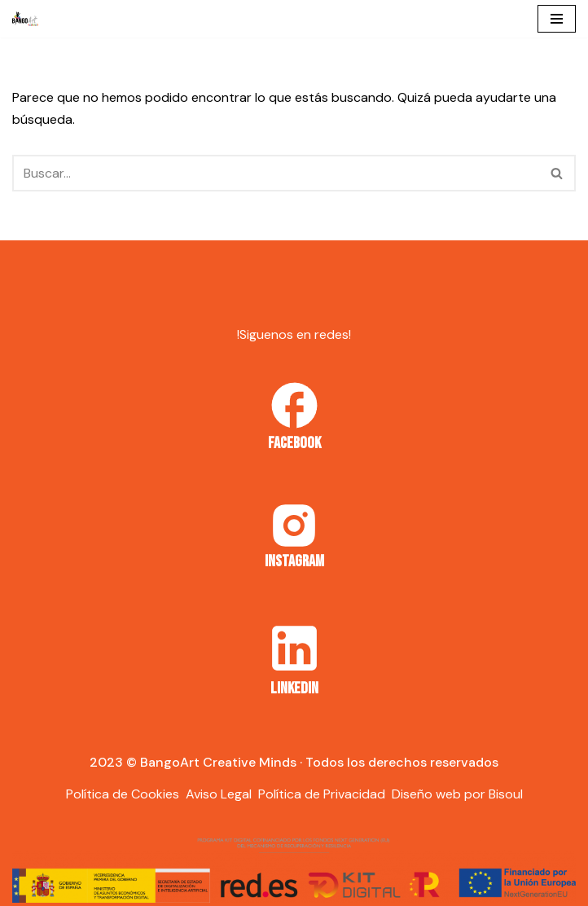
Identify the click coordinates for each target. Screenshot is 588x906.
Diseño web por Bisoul (457, 794)
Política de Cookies (123, 794)
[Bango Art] (25, 19)
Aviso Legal (219, 794)
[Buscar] (276, 173)
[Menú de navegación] (557, 19)
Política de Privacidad (322, 794)
